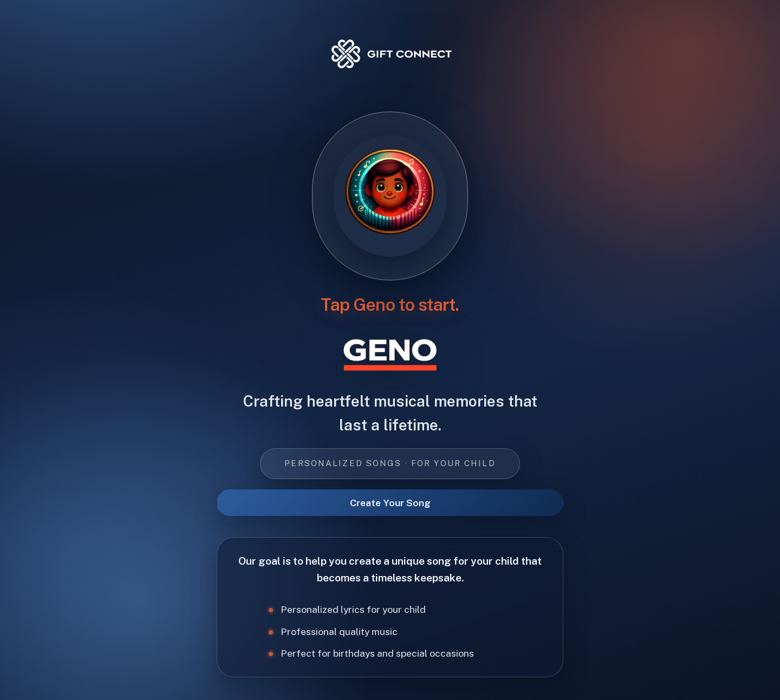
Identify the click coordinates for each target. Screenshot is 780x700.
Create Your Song (390, 503)
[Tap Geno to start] (390, 196)
